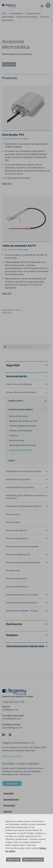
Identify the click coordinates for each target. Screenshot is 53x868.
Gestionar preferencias (33, 859)
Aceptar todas (13, 859)
